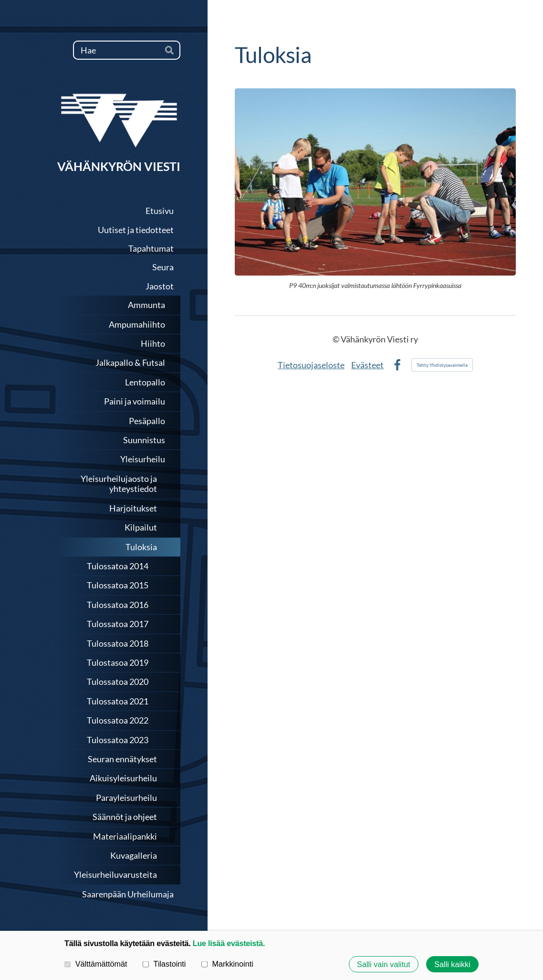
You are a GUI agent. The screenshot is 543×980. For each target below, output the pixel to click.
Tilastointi (164, 964)
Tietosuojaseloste (311, 365)
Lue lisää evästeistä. (229, 943)
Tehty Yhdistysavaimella (442, 365)
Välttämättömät (96, 964)
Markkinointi (227, 964)
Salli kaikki (452, 964)
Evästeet (367, 365)
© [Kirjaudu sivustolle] (337, 339)
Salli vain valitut (384, 964)
